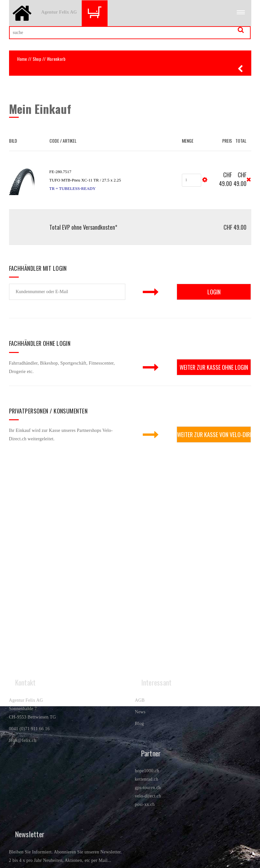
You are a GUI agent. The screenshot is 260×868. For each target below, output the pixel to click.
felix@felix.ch (23, 740)
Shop (37, 59)
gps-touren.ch (148, 788)
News (140, 712)
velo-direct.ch (148, 796)
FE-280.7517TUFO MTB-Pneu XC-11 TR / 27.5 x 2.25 (85, 180)
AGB (140, 700)
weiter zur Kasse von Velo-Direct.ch (214, 434)
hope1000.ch (147, 771)
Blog (140, 724)
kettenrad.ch (147, 779)
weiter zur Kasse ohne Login (214, 367)
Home (22, 59)
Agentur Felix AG (59, 12)
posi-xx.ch (145, 804)
